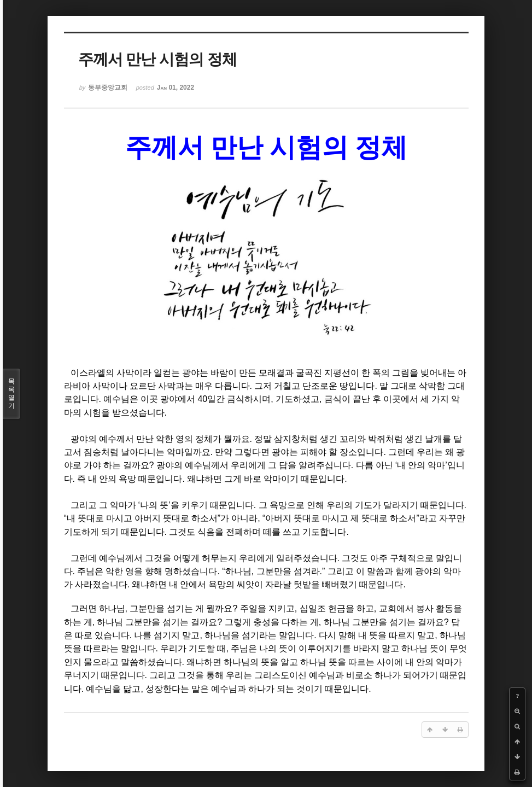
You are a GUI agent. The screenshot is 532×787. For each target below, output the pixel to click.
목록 (11, 394)
